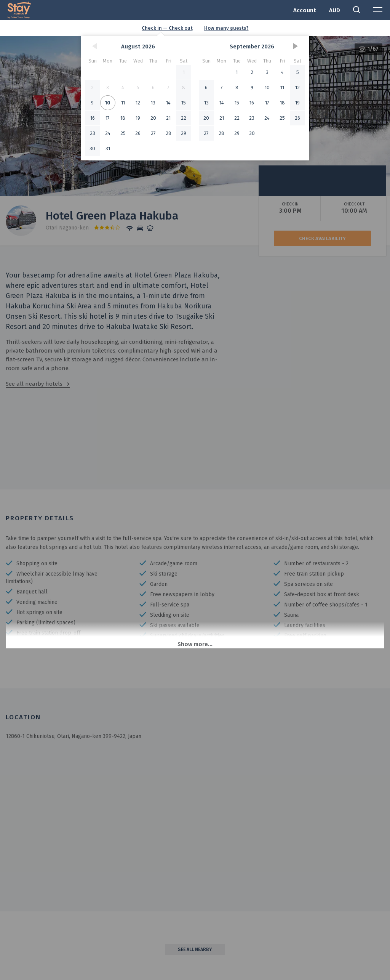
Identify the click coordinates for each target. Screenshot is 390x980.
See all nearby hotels (34, 384)
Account (305, 10)
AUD (335, 10)
